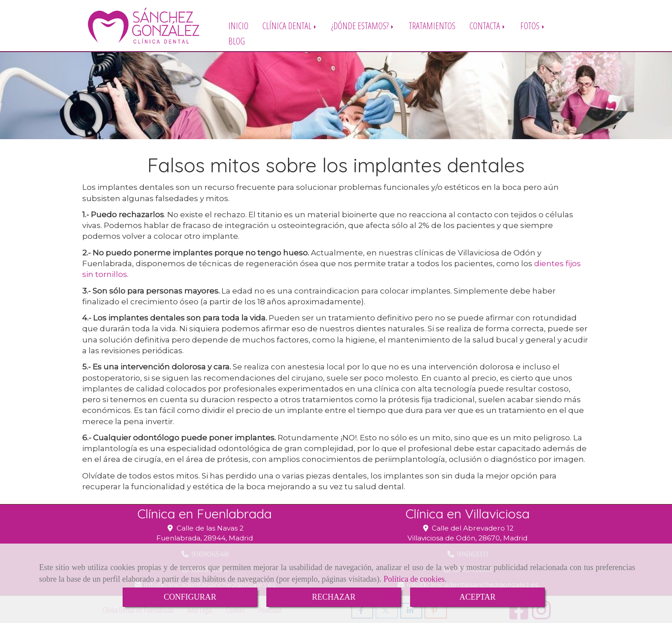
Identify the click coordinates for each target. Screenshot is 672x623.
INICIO (238, 25)
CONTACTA (488, 25)
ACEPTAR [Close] (478, 597)
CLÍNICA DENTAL (290, 25)
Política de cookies (414, 579)
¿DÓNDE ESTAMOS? (363, 25)
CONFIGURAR (190, 597)
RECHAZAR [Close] (334, 597)
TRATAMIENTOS (432, 25)
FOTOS (533, 25)
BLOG (237, 41)
